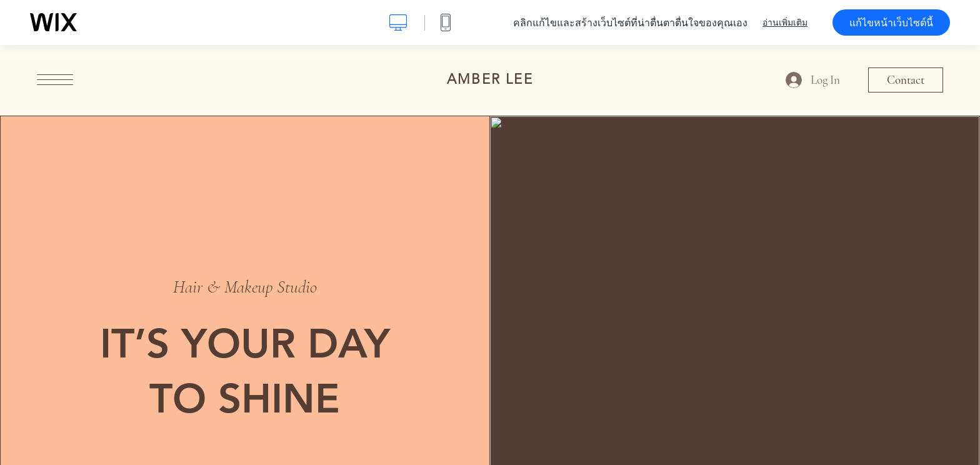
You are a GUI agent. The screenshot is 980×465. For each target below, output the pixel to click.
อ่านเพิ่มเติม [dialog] (785, 22)
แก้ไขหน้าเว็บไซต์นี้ (891, 22)
